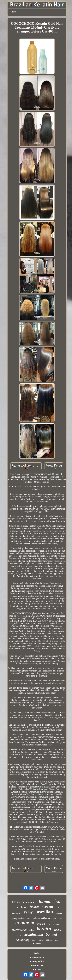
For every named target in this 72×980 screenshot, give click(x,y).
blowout (47, 907)
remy (28, 912)
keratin (44, 929)
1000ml (58, 930)
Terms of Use (37, 965)
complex (59, 913)
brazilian (44, 912)
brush (24, 907)
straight (41, 924)
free (56, 940)
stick (54, 919)
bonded (51, 934)
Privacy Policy (37, 961)
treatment (25, 923)
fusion (34, 907)
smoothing (23, 940)
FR (39, 970)
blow (41, 940)
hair (58, 901)
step (60, 919)
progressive (18, 918)
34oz (32, 930)
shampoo (37, 943)
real (19, 935)
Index (37, 953)
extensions (41, 917)
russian (58, 908)
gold (49, 925)
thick (16, 902)
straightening (33, 935)
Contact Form (37, 957)
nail (49, 939)
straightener (17, 913)
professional (19, 930)
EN (35, 970)
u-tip (34, 940)
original (56, 924)
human (45, 901)
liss (28, 918)
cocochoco (30, 903)
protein (16, 908)
